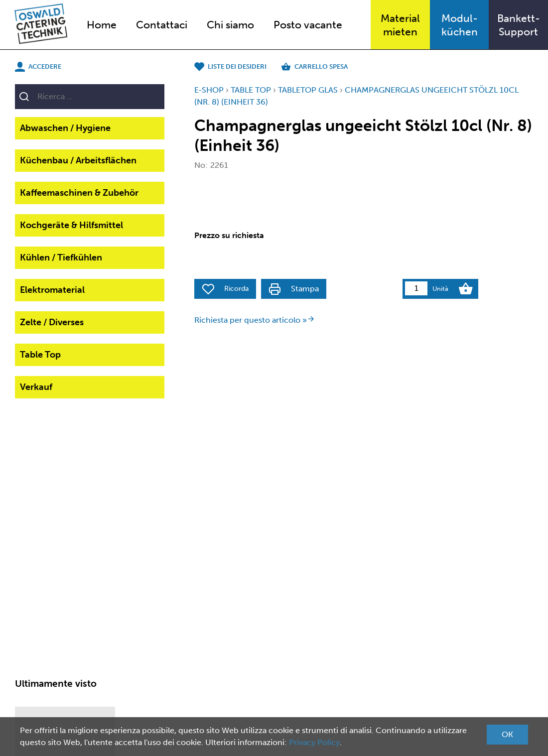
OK (507, 734)
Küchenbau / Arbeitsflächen (78, 160)
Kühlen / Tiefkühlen (61, 257)
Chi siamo (230, 25)
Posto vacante (308, 25)
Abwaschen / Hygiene (65, 128)
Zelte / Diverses (52, 322)
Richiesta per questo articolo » (255, 320)
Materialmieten (400, 25)
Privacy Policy (314, 742)
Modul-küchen (460, 25)
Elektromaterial (52, 290)
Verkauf (36, 387)
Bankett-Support (519, 25)
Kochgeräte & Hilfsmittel (71, 225)
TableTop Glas (308, 90)
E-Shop (209, 90)
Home (102, 25)
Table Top (40, 355)
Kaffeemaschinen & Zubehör (79, 193)
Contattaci (162, 25)
